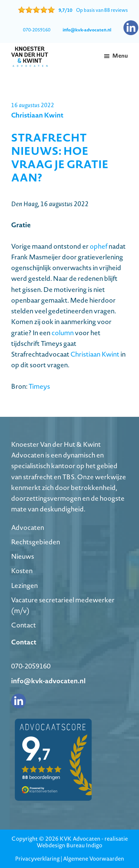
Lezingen (24, 586)
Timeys (39, 386)
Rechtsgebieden (36, 542)
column (63, 333)
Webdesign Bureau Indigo (69, 845)
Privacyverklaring (37, 859)
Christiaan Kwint (95, 354)
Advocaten (28, 527)
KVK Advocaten (80, 839)
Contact (24, 625)
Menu (120, 56)
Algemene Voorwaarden (94, 859)
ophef (99, 246)
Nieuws (23, 556)
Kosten (22, 571)
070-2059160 (37, 30)
